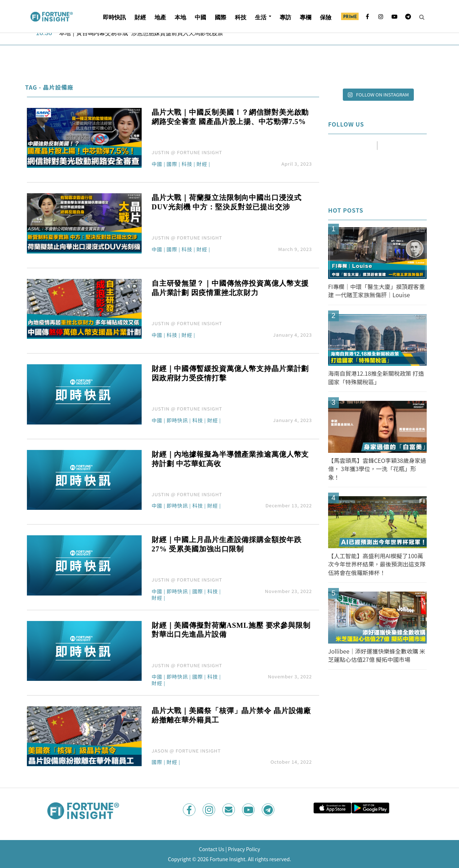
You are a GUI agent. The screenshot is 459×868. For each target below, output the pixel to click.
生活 (261, 17)
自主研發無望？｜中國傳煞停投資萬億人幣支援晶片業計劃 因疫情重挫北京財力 (230, 288)
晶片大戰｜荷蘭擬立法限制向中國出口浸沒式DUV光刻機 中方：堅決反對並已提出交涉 (227, 202)
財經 (140, 17)
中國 (200, 17)
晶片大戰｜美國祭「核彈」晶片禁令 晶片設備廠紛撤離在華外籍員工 (231, 715)
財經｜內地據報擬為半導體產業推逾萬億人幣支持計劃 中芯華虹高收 (230, 459)
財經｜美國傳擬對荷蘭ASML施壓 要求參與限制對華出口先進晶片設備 (231, 630)
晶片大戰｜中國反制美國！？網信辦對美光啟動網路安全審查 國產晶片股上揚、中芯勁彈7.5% (230, 117)
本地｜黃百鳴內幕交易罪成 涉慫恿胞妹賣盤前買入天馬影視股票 (141, 34)
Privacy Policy (244, 849)
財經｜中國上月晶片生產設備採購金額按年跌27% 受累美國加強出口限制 (227, 544)
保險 (326, 17)
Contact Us (212, 849)
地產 (160, 17)
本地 (180, 17)
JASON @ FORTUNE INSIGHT (186, 751)
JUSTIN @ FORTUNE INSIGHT (187, 152)
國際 (221, 17)
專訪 (285, 17)
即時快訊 (114, 17)
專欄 (306, 17)
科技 (241, 17)
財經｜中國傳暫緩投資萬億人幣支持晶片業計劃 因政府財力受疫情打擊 (230, 373)
